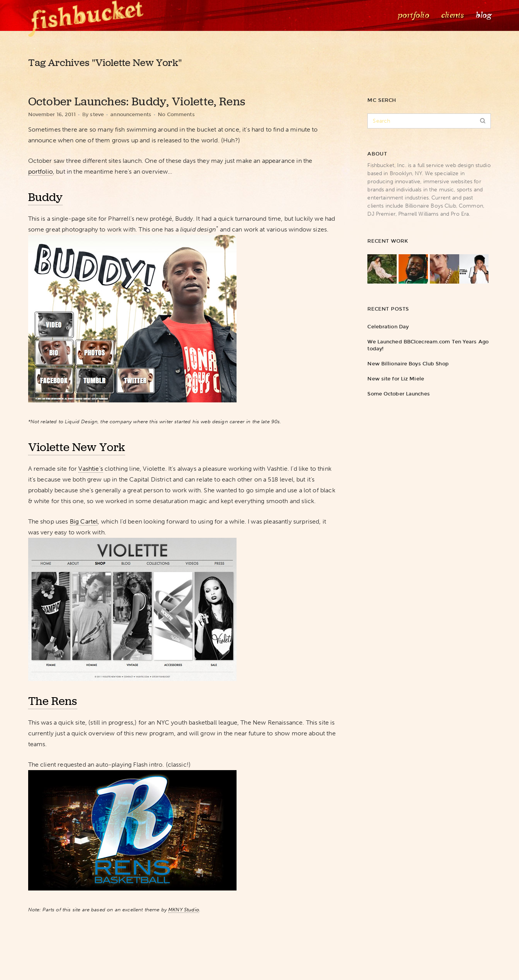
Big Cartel (84, 521)
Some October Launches (398, 394)
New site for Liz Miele (396, 379)
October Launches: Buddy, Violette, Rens (137, 101)
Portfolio (413, 15)
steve (97, 114)
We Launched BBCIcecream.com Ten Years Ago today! (428, 345)
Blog (483, 15)
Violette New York (77, 447)
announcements (131, 114)
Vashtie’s (90, 469)
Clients (452, 15)
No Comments (176, 114)
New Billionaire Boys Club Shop (408, 364)
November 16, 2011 (52, 114)
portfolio (41, 171)
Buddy (45, 197)
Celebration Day (388, 327)
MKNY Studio (184, 910)
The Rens (53, 701)
